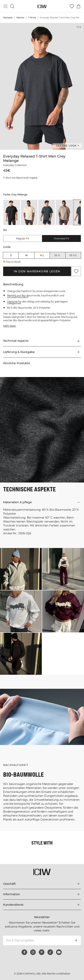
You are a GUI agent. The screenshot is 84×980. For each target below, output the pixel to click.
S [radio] (11, 255)
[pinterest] (42, 952)
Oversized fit (61, 238)
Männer (20, 18)
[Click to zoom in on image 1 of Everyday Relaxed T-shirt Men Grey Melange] (42, 86)
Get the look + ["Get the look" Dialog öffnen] (68, 146)
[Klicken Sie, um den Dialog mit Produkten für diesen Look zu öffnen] (21, 569)
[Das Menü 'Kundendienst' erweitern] (42, 905)
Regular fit (23, 238)
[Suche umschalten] (12, 6)
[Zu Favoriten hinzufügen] (76, 271)
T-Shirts (32, 18)
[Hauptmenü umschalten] (5, 6)
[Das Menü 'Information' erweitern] (42, 894)
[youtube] (59, 952)
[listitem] (12, 212)
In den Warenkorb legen (37, 271)
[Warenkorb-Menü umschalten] (79, 6)
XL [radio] (58, 255)
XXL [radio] (73, 255)
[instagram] (33, 952)
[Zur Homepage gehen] (42, 6)
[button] (42, 352)
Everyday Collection (15, 165)
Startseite (8, 18)
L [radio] (43, 255)
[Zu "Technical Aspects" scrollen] (42, 341)
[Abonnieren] (76, 940)
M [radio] (26, 255)
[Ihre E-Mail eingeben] (37, 940)
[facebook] (24, 952)
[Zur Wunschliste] (72, 6)
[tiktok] (50, 952)
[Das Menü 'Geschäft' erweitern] (42, 884)
